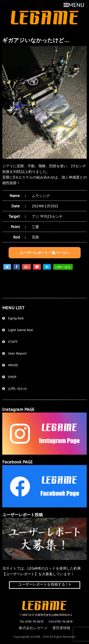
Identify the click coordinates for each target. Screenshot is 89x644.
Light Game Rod (17, 330)
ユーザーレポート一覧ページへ (45, 253)
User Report (15, 353)
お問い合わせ (15, 389)
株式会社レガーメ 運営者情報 (44, 628)
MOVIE (10, 365)
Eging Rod (13, 318)
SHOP (9, 377)
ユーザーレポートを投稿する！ (44, 584)
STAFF (10, 342)
